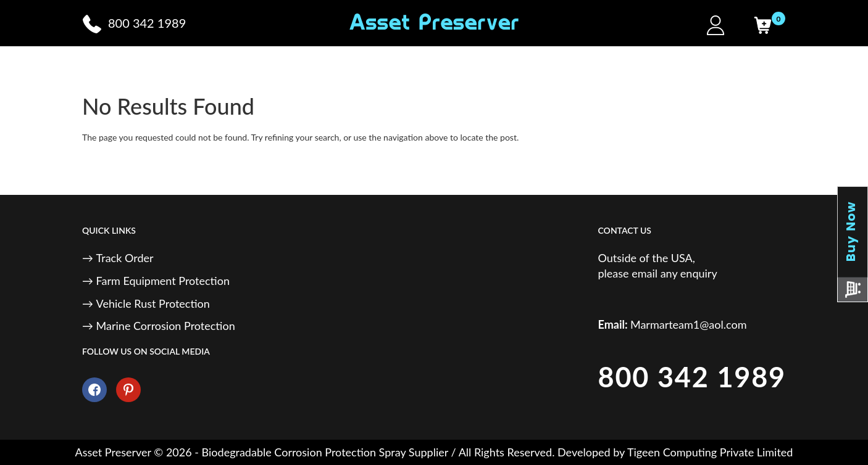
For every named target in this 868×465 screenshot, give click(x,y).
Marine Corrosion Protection (166, 326)
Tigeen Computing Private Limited (710, 452)
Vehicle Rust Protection (153, 303)
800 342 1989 (692, 377)
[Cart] (762, 25)
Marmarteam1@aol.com (689, 324)
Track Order (125, 258)
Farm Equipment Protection (163, 281)
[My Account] (716, 25)
